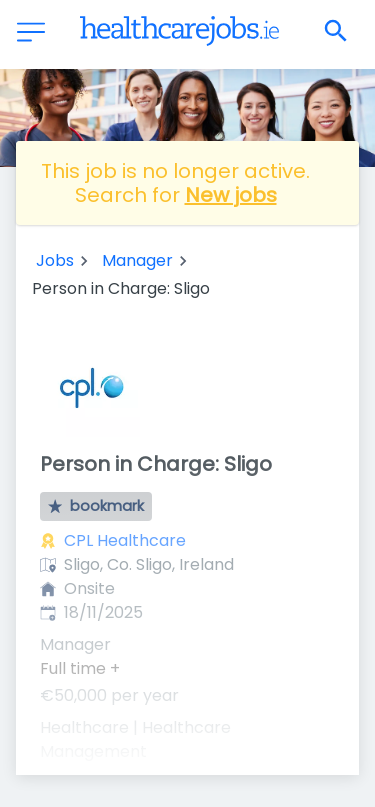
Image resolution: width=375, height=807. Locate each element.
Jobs (55, 260)
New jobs (231, 195)
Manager (137, 260)
